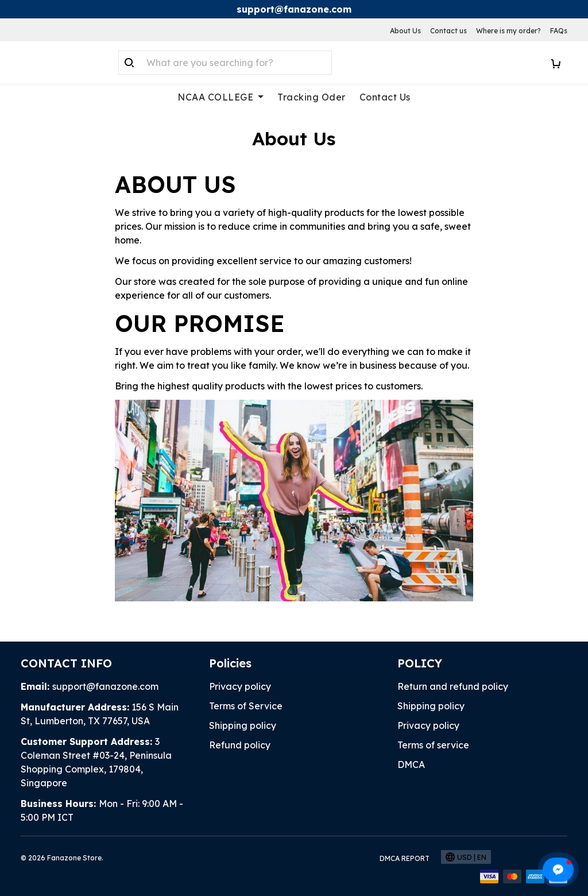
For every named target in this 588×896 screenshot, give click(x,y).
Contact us (448, 31)
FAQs (559, 31)
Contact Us (385, 97)
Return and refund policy (453, 686)
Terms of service (433, 745)
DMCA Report (405, 858)
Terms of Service (246, 706)
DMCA (411, 764)
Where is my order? (508, 31)
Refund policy (240, 745)
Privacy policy (240, 686)
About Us (405, 31)
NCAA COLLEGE (220, 97)
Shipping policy (243, 725)
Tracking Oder (312, 97)
